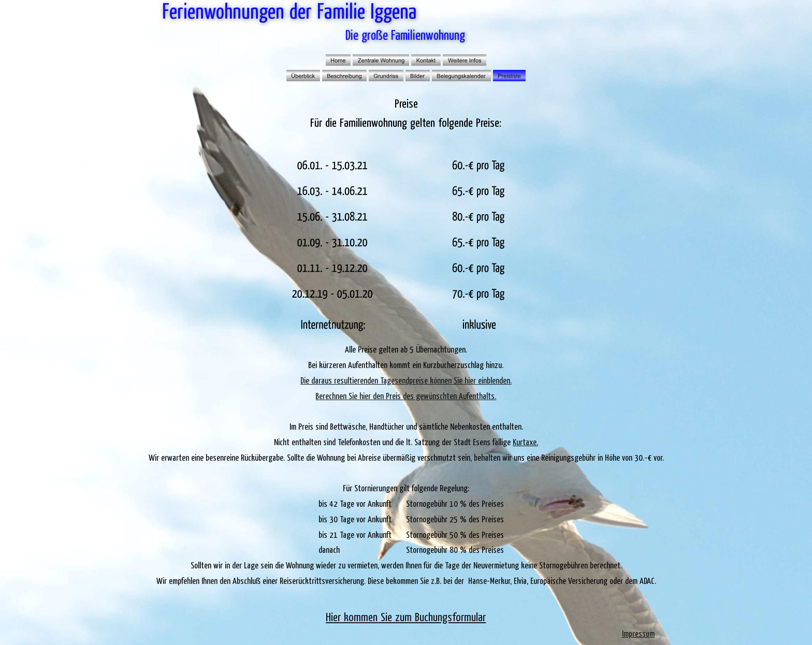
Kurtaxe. (525, 443)
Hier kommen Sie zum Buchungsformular (406, 618)
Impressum (638, 634)
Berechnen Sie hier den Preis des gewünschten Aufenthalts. (406, 397)
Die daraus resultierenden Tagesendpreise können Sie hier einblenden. (406, 381)
